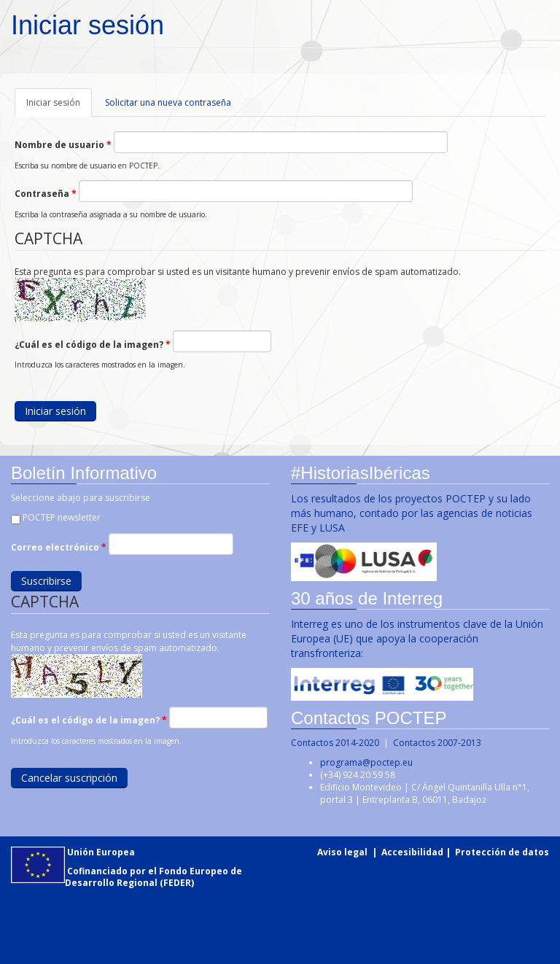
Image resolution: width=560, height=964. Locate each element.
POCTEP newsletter (61, 517)
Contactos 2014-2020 (335, 743)
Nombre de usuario (63, 145)
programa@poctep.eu (366, 762)
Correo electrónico (58, 547)
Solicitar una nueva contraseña (168, 102)
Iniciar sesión (59, 106)
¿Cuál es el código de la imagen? (93, 345)
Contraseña (46, 194)
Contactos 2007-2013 (437, 743)
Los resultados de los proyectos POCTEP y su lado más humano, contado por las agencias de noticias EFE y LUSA (411, 513)
